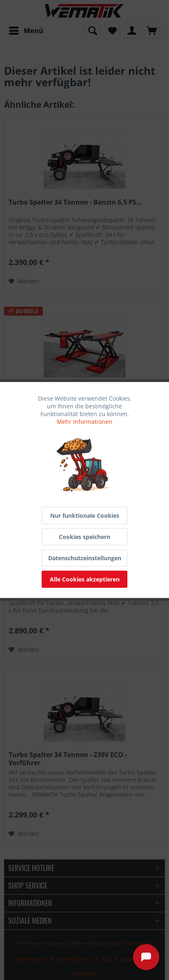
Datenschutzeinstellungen (85, 558)
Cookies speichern (84, 537)
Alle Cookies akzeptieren (85, 579)
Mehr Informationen (84, 422)
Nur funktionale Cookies (85, 516)
